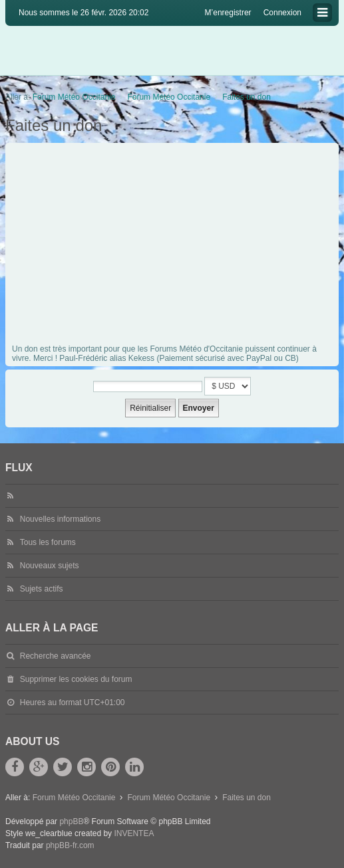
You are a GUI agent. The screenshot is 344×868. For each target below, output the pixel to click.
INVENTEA (134, 833)
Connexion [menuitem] (282, 13)
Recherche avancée (56, 656)
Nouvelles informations (60, 519)
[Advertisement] (173, 246)
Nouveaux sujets (50, 566)
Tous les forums (48, 542)
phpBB (71, 821)
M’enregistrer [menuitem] (228, 13)
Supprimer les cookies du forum (76, 679)
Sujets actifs (42, 589)
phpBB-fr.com (70, 845)
